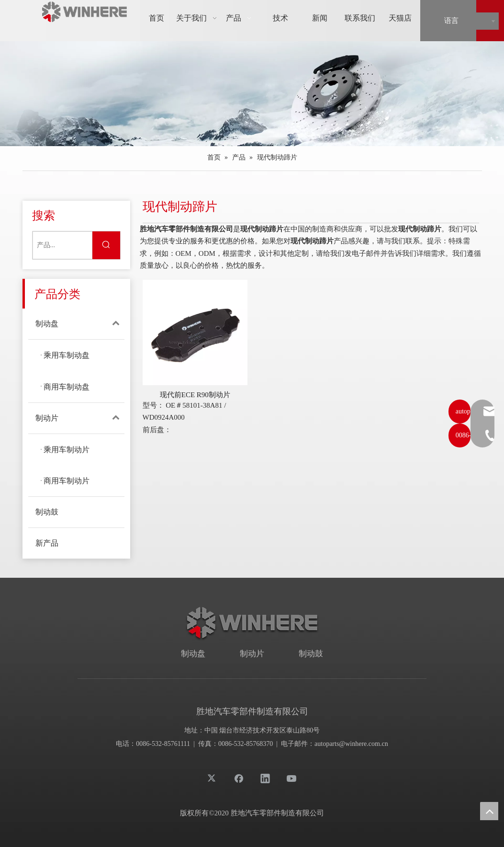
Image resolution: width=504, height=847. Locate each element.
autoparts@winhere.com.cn (351, 744)
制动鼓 (47, 512)
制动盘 (80, 324)
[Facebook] (239, 778)
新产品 (47, 543)
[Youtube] (291, 778)
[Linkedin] (265, 778)
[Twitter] (213, 778)
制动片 (80, 418)
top (489, 811)
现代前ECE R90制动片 (195, 395)
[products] (252, 94)
